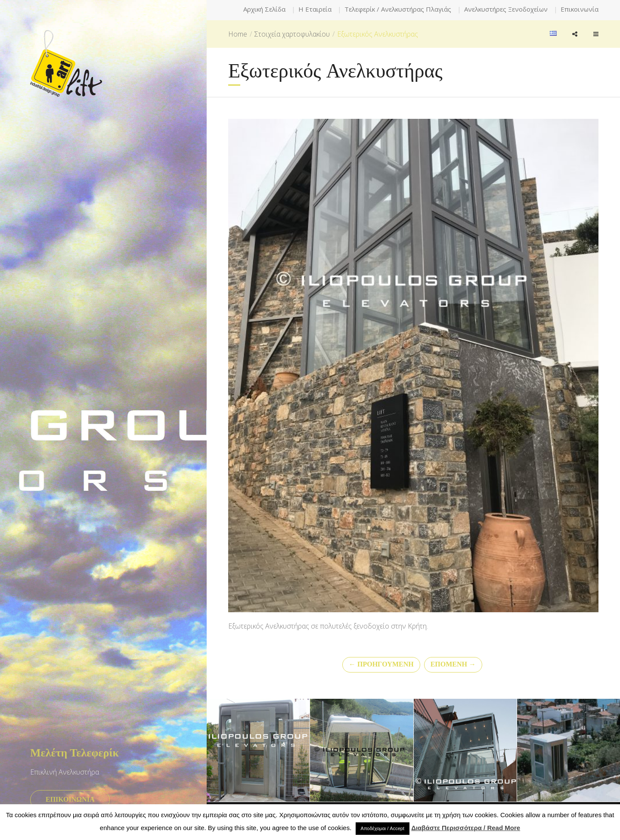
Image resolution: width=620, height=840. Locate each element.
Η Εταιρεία (315, 9)
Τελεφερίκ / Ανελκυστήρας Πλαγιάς (398, 9)
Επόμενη (453, 665)
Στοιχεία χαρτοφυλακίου (292, 34)
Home (238, 34)
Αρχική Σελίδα (264, 9)
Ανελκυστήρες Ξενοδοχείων (506, 9)
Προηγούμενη (381, 665)
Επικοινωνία (580, 9)
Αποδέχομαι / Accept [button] (383, 828)
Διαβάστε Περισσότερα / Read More (466, 828)
